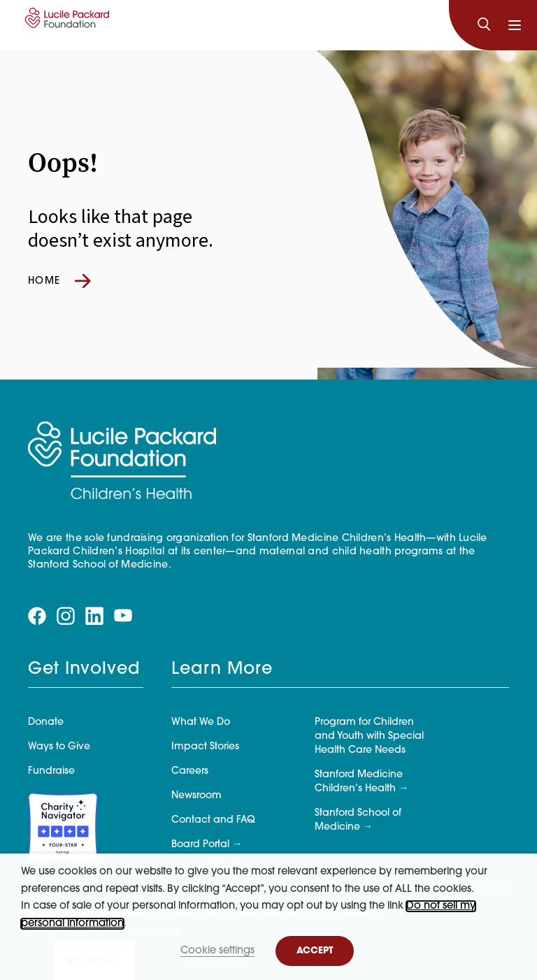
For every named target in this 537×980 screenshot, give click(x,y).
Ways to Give (59, 747)
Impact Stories (205, 747)
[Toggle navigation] (515, 25)
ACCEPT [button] (315, 951)
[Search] (484, 25)
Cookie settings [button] (217, 951)
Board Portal (200, 845)
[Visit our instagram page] (66, 616)
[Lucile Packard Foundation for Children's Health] (65, 25)
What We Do (201, 722)
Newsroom (196, 796)
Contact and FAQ (213, 820)
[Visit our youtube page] (123, 615)
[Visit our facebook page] (37, 616)
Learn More (222, 670)
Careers (190, 771)
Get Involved (84, 670)
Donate (46, 722)
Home (59, 281)
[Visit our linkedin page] (94, 616)
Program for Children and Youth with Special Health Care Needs (369, 736)
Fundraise (51, 771)
